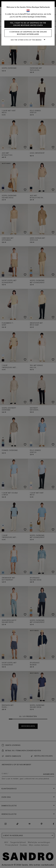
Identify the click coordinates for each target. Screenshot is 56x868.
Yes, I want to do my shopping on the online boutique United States (28, 24)
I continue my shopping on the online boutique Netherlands (28, 33)
